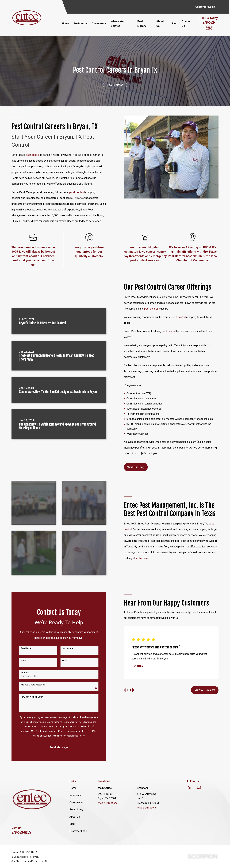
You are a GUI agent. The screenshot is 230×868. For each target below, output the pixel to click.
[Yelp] (189, 788)
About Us (75, 817)
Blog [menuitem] (174, 24)
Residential (76, 795)
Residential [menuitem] (80, 24)
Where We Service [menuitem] (117, 24)
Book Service (115, 85)
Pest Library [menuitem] (142, 24)
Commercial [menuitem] (99, 24)
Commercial (76, 802)
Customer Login (205, 7)
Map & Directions (108, 803)
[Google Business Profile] (199, 788)
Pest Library (76, 810)
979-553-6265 (21, 832)
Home (73, 788)
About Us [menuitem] (160, 24)
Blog (72, 824)
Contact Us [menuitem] (187, 24)
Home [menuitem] (66, 24)
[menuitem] (16, 861)
